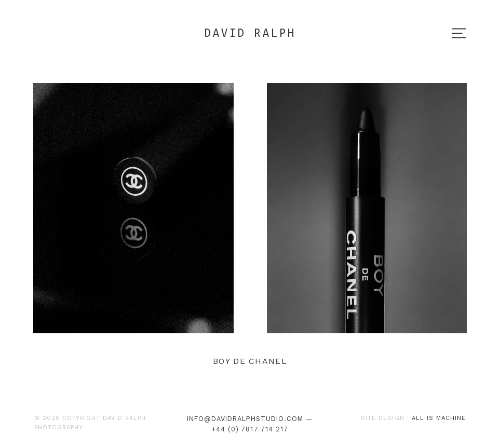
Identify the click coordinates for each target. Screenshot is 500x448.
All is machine (439, 418)
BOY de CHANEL (250, 361)
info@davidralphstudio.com (245, 419)
